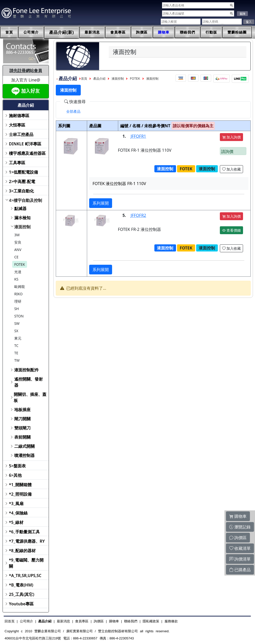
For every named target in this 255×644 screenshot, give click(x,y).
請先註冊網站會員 (26, 71)
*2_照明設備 (20, 494)
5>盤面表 (17, 466)
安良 (18, 242)
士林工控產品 (21, 134)
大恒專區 (17, 125)
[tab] (73, 111)
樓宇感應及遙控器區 (27, 153)
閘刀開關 (22, 419)
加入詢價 (232, 137)
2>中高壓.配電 (22, 181)
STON (19, 316)
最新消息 (92, 32)
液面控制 (22, 227)
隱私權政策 (151, 621)
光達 (18, 272)
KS (16, 279)
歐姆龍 (20, 286)
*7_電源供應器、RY (27, 541)
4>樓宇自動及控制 (25, 200)
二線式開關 (24, 446)
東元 (18, 338)
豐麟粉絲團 (237, 32)
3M (17, 235)
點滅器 (20, 208)
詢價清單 (240, 559)
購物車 (164, 32)
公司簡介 (31, 32)
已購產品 (240, 570)
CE (16, 257)
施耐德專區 (19, 116)
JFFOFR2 (138, 215)
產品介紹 (99, 79)
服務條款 (171, 621)
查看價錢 (232, 230)
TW (17, 360)
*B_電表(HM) (21, 585)
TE (16, 353)
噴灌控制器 (24, 455)
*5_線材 (16, 522)
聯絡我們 (187, 32)
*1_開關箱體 (20, 485)
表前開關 (22, 437)
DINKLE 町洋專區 (25, 144)
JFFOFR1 (138, 136)
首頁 (9, 32)
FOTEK (20, 264)
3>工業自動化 (21, 191)
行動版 (211, 32)
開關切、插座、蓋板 (30, 397)
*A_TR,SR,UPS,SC (25, 576)
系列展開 (101, 203)
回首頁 (10, 621)
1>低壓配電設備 (23, 172)
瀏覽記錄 (240, 527)
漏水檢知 (22, 218)
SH (17, 309)
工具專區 (17, 163)
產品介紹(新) (62, 32)
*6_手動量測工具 (24, 532)
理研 (18, 301)
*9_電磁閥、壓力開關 (26, 563)
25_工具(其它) (22, 594)
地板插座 (22, 410)
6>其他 (15, 475)
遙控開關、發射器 (29, 382)
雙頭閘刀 (22, 428)
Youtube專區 (21, 604)
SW (17, 323)
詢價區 (142, 32)
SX (16, 331)
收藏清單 (240, 548)
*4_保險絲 (18, 513)
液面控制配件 (26, 370)
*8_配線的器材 (22, 551)
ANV (18, 250)
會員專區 (118, 32)
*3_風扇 (16, 503)
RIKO (18, 294)
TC (16, 346)
